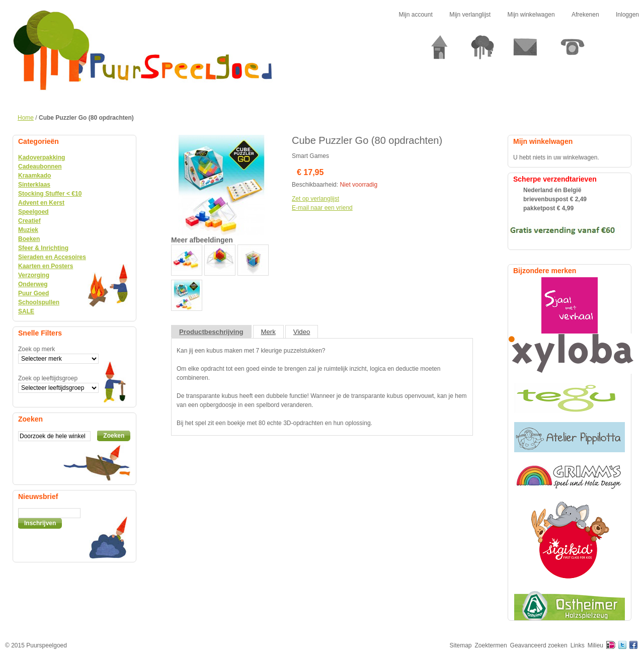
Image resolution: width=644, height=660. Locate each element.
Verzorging (34, 275)
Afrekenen (585, 15)
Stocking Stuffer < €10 (50, 194)
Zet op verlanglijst (315, 199)
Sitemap (461, 645)
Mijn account (415, 15)
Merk (268, 332)
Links (578, 645)
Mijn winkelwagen (531, 15)
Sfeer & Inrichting (43, 248)
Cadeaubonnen (40, 167)
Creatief (29, 221)
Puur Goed (33, 293)
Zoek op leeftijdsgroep (48, 378)
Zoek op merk (36, 349)
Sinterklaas (34, 185)
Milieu (595, 645)
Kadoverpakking (42, 157)
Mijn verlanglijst (470, 15)
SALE (26, 311)
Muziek (28, 230)
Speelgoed (33, 212)
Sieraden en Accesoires (52, 257)
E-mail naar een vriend (322, 208)
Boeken (29, 239)
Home (26, 118)
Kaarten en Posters (46, 266)
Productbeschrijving (211, 332)
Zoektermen (491, 645)
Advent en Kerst (41, 203)
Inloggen (627, 15)
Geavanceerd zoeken (539, 645)
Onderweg (33, 284)
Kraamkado (34, 176)
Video (302, 332)
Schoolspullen (39, 302)
